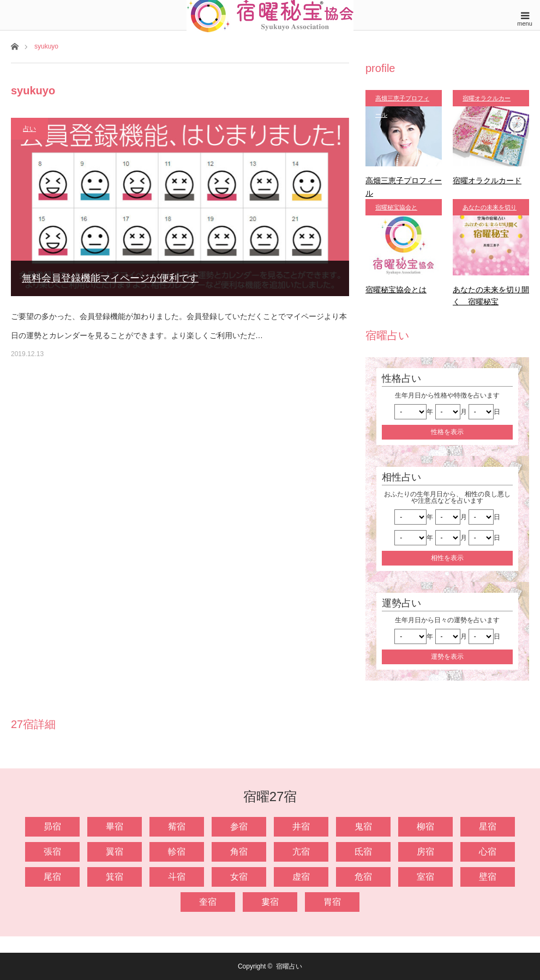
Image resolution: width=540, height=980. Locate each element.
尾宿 (52, 877)
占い (29, 129)
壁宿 (488, 877)
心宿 (488, 852)
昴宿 (52, 826)
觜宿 (177, 826)
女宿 (239, 877)
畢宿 (115, 826)
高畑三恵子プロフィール (402, 101)
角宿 (239, 852)
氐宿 (363, 852)
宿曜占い (289, 966)
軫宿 (177, 852)
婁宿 (270, 902)
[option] (45, 746)
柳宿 (425, 826)
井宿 (301, 826)
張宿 (52, 852)
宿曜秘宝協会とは (396, 210)
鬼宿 (363, 826)
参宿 (239, 826)
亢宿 (301, 852)
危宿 (363, 877)
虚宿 (301, 877)
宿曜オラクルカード (487, 101)
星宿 (488, 826)
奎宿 (208, 902)
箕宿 (115, 877)
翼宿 (115, 852)
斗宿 (177, 877)
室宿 (425, 877)
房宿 (425, 852)
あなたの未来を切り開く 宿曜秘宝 (490, 210)
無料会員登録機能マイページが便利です (110, 278)
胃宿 (332, 902)
